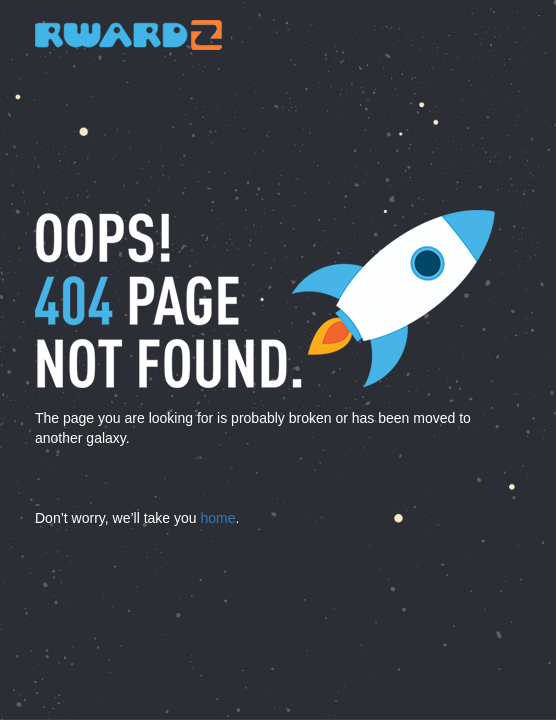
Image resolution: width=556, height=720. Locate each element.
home (217, 518)
